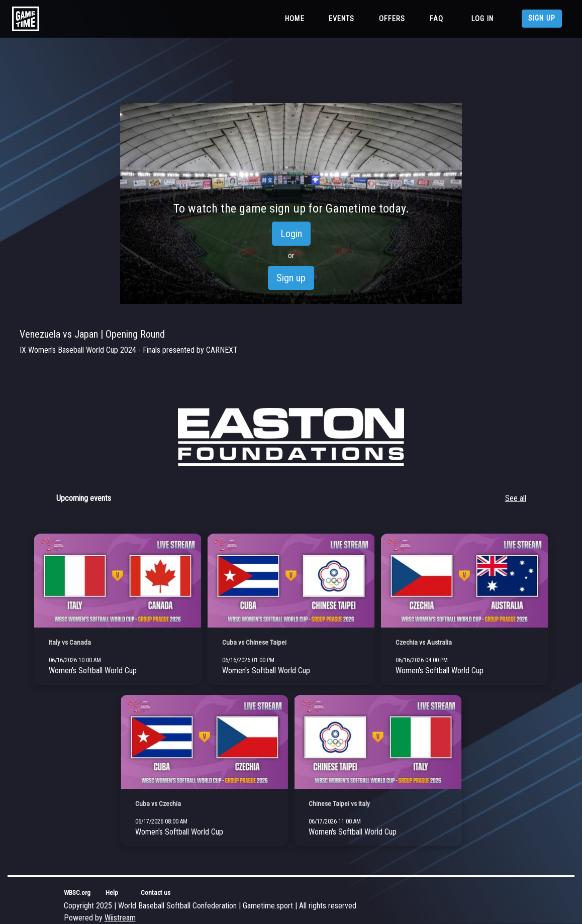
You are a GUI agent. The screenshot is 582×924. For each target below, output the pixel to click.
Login (291, 234)
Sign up (542, 18)
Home (297, 18)
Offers (392, 19)
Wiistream (120, 918)
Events (342, 19)
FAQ (436, 19)
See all (516, 498)
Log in (482, 19)
